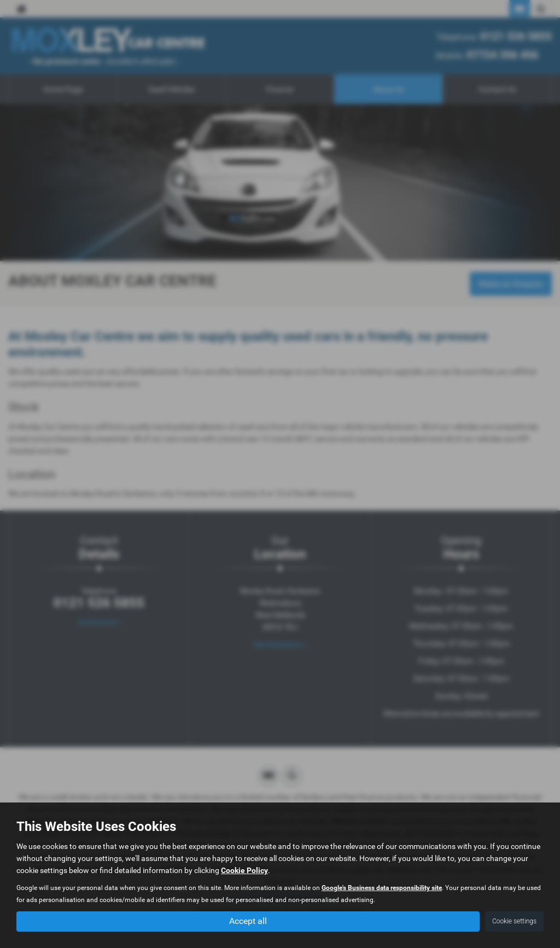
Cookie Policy (244, 870)
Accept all (248, 921)
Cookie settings (514, 921)
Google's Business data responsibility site (382, 888)
